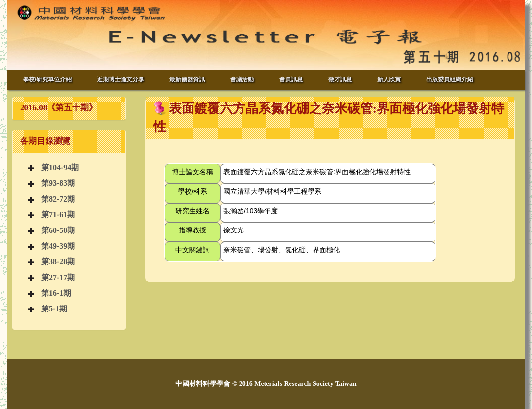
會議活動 (242, 79)
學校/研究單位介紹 (47, 79)
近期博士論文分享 (121, 79)
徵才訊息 (340, 79)
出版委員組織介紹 (450, 79)
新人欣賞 (389, 79)
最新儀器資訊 (187, 79)
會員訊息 (291, 79)
